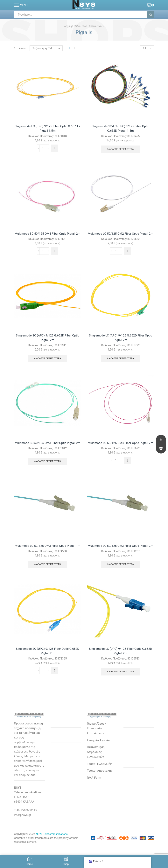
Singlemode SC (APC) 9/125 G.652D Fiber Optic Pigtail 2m (48, 343)
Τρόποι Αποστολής (100, 789)
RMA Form (94, 796)
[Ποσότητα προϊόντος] (43, 148)
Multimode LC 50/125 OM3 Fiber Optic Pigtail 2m (120, 559)
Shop (84, 26)
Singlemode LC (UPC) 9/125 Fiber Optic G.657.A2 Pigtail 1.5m (48, 129)
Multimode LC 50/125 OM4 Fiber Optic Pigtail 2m (120, 451)
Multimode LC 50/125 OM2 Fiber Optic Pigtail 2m (120, 237)
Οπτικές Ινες (96, 26)
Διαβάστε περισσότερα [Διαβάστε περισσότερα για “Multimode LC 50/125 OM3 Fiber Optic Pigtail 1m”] (48, 580)
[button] (54, 148)
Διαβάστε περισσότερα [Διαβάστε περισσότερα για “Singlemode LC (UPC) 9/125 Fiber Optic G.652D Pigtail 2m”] (120, 688)
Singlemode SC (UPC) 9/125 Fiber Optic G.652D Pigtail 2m (48, 667)
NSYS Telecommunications (52, 850)
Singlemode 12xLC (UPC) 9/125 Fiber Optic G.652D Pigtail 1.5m (120, 129)
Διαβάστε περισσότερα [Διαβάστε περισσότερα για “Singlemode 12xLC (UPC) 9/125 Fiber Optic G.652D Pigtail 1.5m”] (120, 150)
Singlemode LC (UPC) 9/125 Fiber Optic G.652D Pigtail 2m (121, 667)
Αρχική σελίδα (72, 26)
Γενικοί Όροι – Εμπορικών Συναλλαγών (97, 745)
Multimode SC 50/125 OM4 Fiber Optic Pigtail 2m (48, 237)
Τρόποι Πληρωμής (100, 782)
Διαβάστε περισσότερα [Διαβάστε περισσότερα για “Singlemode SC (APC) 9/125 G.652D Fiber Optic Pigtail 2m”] (48, 364)
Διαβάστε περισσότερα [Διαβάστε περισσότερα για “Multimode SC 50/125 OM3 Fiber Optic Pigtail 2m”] (48, 472)
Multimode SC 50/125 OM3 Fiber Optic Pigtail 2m (48, 451)
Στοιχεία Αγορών (99, 758)
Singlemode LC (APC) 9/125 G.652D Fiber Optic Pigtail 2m (121, 343)
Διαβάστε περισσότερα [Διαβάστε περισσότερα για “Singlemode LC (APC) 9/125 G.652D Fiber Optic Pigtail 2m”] (120, 364)
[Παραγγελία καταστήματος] (46, 48)
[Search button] (151, 15)
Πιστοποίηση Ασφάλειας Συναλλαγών (96, 769)
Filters (20, 48)
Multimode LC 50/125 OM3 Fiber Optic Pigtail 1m (48, 559)
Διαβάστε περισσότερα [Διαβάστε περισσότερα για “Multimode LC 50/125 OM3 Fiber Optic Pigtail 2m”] (120, 580)
